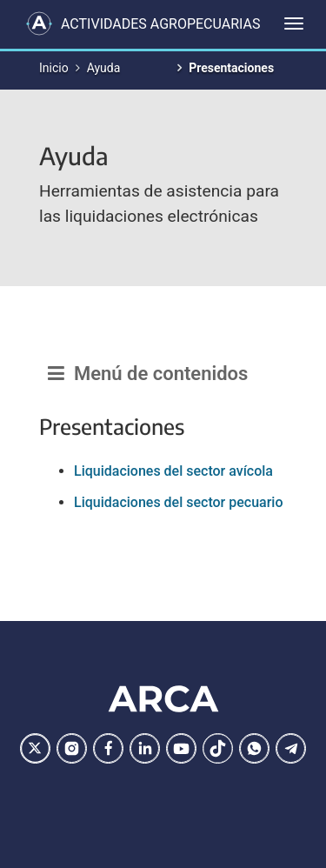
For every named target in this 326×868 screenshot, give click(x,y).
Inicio (54, 68)
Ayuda (104, 68)
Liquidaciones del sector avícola (173, 471)
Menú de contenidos (148, 374)
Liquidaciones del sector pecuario (179, 502)
